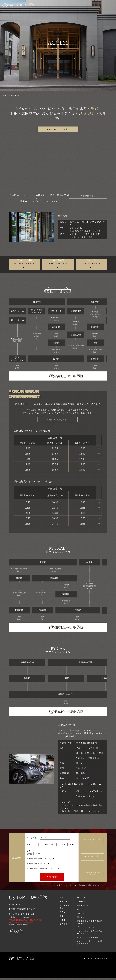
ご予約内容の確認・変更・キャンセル (92, 887)
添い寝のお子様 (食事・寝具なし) (43, 870)
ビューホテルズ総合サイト (97, 961)
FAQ (79, 912)
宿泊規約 (81, 919)
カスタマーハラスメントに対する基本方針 (90, 945)
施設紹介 (64, 926)
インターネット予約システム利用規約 (90, 934)
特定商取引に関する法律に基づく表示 (90, 924)
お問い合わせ (83, 908)
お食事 (63, 922)
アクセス (81, 904)
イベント (64, 904)
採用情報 (81, 916)
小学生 (33, 856)
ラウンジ (64, 914)
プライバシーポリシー (87, 929)
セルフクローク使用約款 (88, 939)
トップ (63, 900)
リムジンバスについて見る (58, 130)
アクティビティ (65, 909)
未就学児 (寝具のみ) (38, 866)
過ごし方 (81, 900)
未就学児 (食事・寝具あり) (41, 861)
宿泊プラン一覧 (65, 887)
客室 (62, 918)
